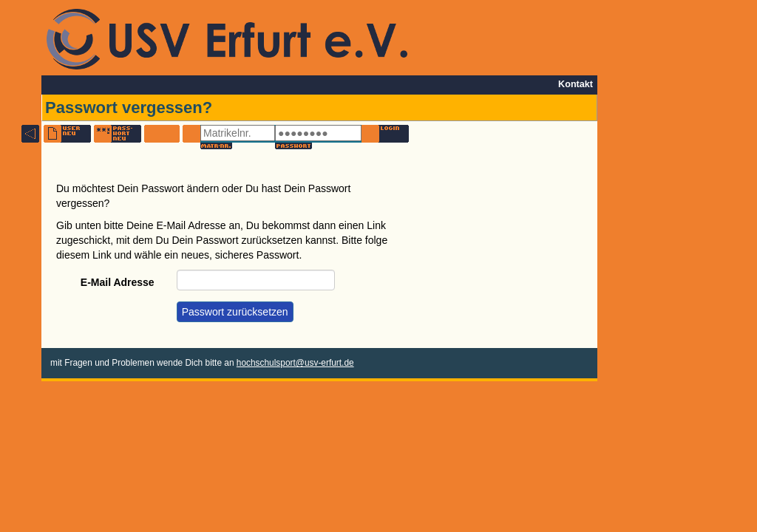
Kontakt (576, 84)
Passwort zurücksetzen (235, 312)
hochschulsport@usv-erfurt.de (295, 363)
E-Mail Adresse (118, 282)
